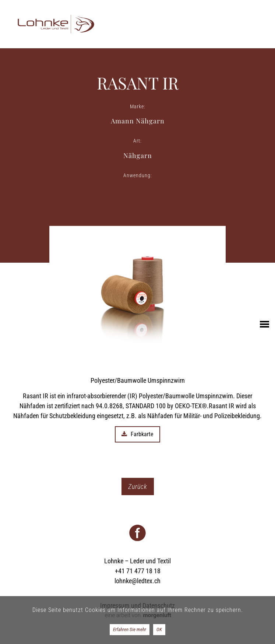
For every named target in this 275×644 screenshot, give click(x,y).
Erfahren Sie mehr (130, 629)
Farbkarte (137, 434)
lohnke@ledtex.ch (137, 581)
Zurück (138, 486)
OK (159, 629)
